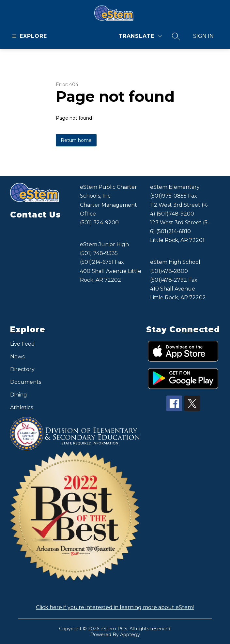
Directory (22, 369)
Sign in (203, 36)
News (17, 357)
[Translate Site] (140, 36)
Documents (26, 382)
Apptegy (130, 635)
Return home (76, 140)
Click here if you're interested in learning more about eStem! (115, 607)
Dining (19, 395)
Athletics (22, 407)
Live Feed (23, 344)
